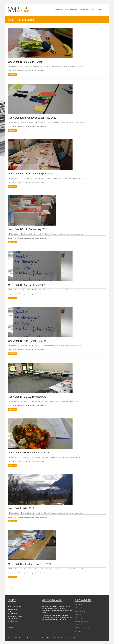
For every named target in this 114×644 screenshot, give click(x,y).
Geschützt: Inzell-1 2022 (21, 508)
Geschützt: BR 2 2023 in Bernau (25, 62)
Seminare (79, 625)
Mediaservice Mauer (61, 10)
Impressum (12, 627)
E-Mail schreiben (13, 621)
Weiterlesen (12, 75)
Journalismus (80, 611)
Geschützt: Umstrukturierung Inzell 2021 (30, 564)
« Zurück (12, 588)
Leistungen (74, 10)
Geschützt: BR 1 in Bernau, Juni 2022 (28, 341)
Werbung (79, 631)
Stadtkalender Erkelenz (87, 10)
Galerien (79, 605)
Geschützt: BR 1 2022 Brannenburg (27, 397)
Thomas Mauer (15, 67)
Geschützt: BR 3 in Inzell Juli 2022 (26, 285)
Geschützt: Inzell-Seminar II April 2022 (29, 453)
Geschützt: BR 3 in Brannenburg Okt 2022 (31, 174)
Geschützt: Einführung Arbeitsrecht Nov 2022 (32, 118)
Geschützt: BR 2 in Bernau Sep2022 (27, 229)
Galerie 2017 (39, 67)
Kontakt (99, 10)
